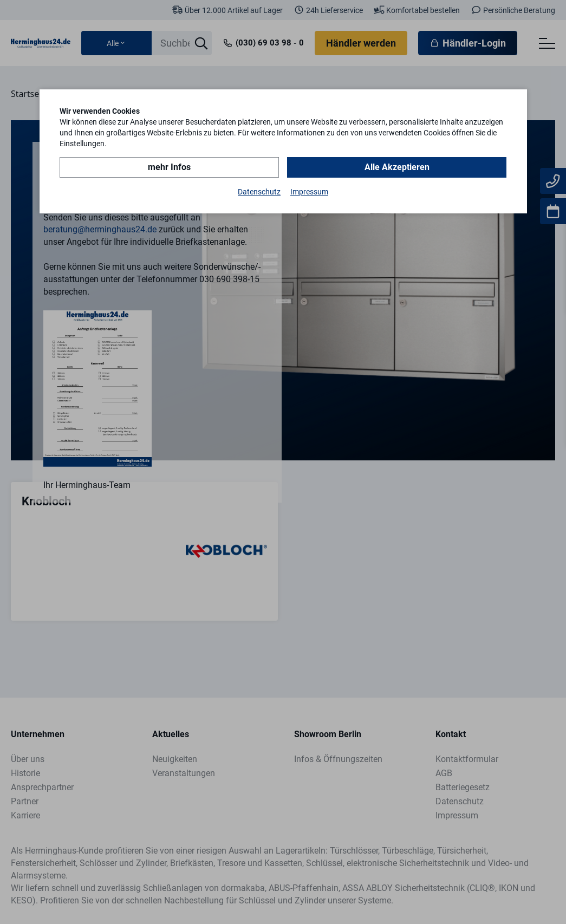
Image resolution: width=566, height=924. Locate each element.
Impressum (309, 192)
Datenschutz (259, 192)
